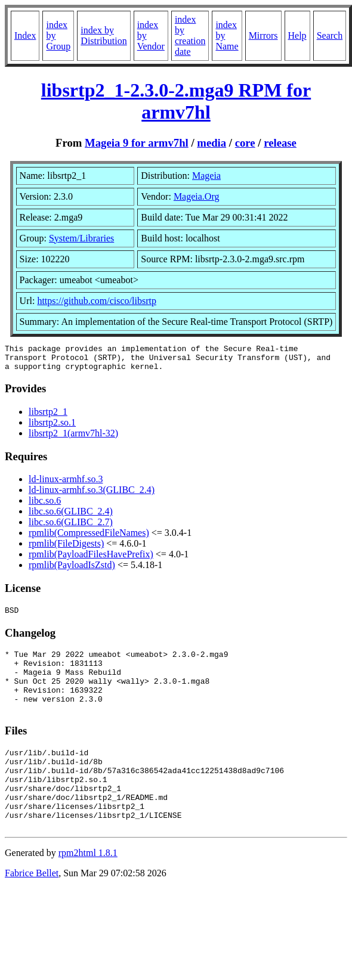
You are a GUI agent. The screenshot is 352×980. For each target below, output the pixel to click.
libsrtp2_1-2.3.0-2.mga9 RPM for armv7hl (176, 101)
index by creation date (190, 35)
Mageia (206, 176)
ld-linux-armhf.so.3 (66, 484)
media (211, 143)
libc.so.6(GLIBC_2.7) (71, 527)
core (245, 143)
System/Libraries (81, 238)
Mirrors (263, 35)
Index (25, 35)
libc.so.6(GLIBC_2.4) (71, 517)
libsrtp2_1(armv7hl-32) (73, 438)
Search (330, 35)
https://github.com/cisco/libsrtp (97, 301)
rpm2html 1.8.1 (88, 888)
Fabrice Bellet (32, 909)
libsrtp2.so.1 (52, 428)
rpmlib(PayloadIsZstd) (72, 570)
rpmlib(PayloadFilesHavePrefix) (91, 559)
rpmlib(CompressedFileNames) (89, 538)
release (280, 143)
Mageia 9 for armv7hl (137, 143)
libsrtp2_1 (48, 417)
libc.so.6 (45, 506)
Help (297, 35)
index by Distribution (104, 35)
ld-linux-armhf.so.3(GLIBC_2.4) (92, 495)
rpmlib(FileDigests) (66, 549)
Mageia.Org (197, 196)
